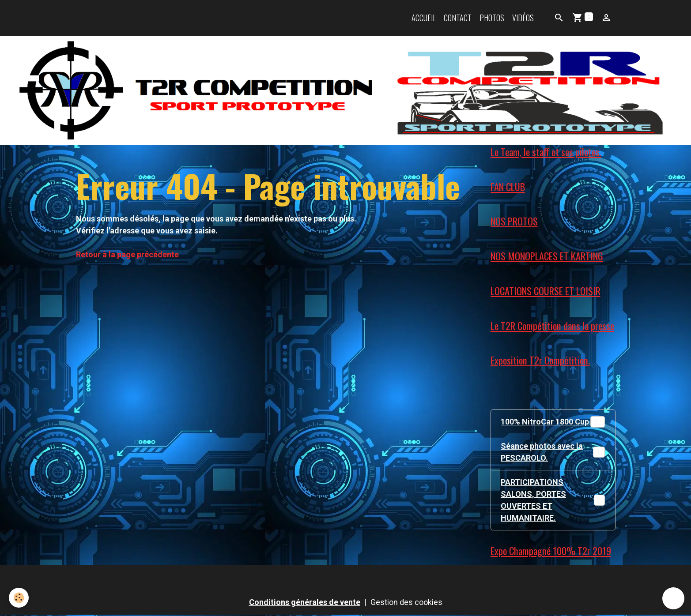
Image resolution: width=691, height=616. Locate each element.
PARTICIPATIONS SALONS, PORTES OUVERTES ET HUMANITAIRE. (555, 500)
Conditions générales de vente (305, 602)
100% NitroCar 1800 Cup (553, 422)
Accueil (424, 18)
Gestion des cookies (406, 602)
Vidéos (523, 18)
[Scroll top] (673, 598)
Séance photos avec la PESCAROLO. (553, 452)
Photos (492, 18)
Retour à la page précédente (127, 254)
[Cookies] (19, 598)
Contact (458, 18)
